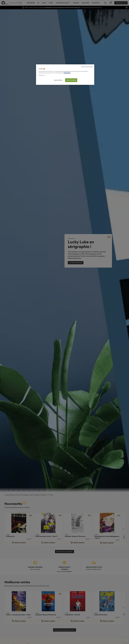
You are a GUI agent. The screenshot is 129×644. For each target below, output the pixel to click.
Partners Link (42, 75)
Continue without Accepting (87, 67)
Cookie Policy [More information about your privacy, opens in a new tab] (67, 73)
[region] (65, 75)
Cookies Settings (58, 80)
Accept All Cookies (71, 80)
